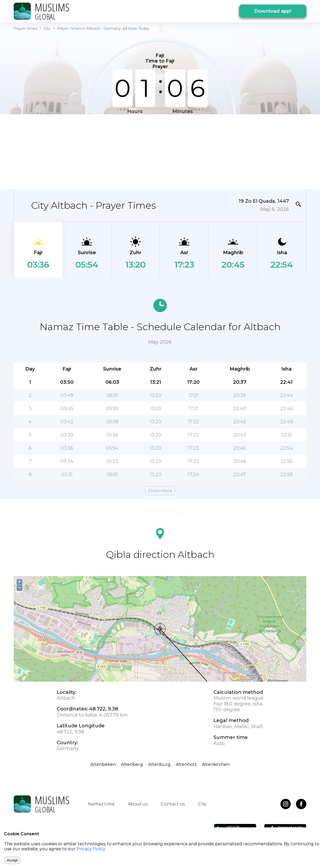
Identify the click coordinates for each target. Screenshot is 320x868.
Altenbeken (103, 764)
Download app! (273, 11)
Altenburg (159, 764)
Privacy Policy (91, 849)
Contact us (173, 804)
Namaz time (101, 804)
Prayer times (25, 29)
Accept (12, 860)
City (47, 29)
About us (138, 804)
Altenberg (132, 764)
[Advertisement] (160, 151)
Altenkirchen (216, 764)
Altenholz (186, 764)
